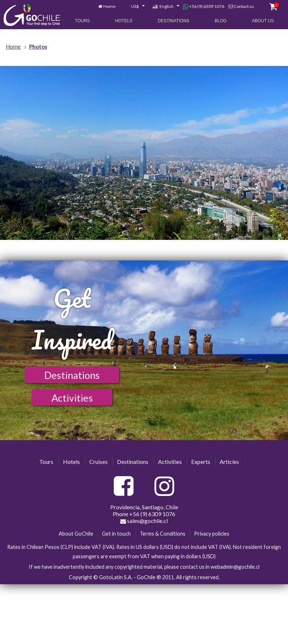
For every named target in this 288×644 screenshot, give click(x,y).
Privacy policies (212, 534)
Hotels (124, 21)
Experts (201, 462)
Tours (82, 21)
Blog (220, 21)
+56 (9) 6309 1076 (204, 7)
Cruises (98, 462)
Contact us (244, 7)
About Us (263, 21)
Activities (72, 398)
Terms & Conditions (163, 534)
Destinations (174, 21)
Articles (229, 462)
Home (109, 7)
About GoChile (76, 534)
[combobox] (134, 7)
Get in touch (116, 534)
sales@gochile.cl (144, 521)
